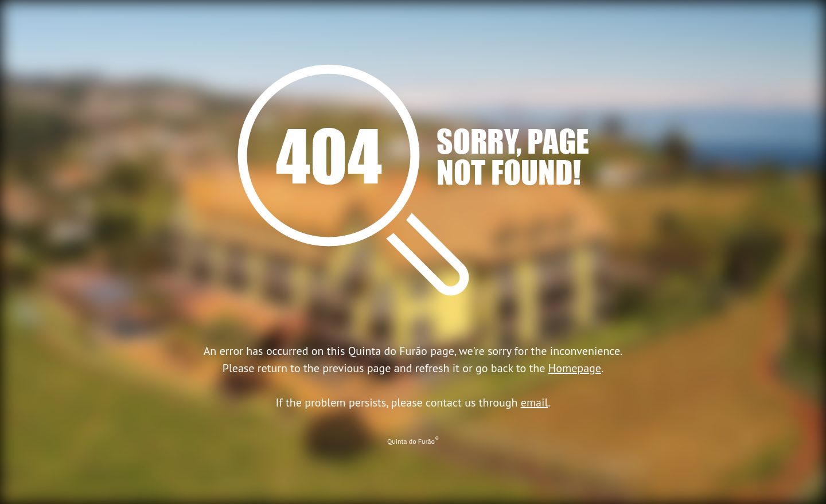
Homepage (575, 368)
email (535, 403)
